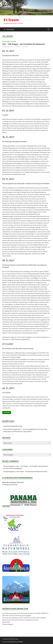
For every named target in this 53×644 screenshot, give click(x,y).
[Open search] (48, 29)
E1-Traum (11, 20)
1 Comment (24, 47)
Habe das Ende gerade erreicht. (13, 426)
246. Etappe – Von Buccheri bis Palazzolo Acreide (32, 471)
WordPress (12, 642)
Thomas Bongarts (9, 466)
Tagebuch (13, 42)
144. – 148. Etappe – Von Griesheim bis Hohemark (23, 44)
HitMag (20, 642)
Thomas (18, 47)
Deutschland (6, 42)
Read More (6, 412)
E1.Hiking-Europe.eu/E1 (10, 485)
